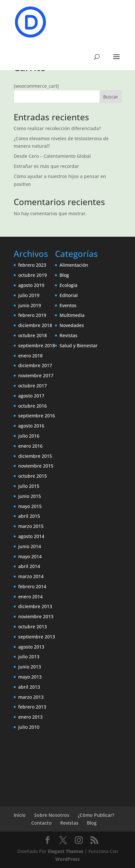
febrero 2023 (32, 265)
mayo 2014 (30, 556)
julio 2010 (29, 727)
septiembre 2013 (37, 637)
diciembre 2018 (35, 325)
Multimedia (72, 315)
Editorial (69, 295)
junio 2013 (30, 667)
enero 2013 (30, 717)
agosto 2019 (31, 285)
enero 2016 (30, 446)
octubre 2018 (33, 335)
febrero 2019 (32, 315)
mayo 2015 (30, 506)
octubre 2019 (33, 275)
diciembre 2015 (35, 456)
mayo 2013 (30, 677)
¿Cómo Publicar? (96, 815)
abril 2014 (29, 566)
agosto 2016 (31, 426)
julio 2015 (29, 486)
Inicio (20, 815)
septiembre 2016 (37, 416)
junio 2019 (30, 305)
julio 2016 (29, 436)
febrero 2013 (32, 707)
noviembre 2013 (36, 616)
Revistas (68, 335)
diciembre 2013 (35, 606)
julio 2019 (29, 295)
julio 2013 (29, 657)
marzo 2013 (31, 697)
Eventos (68, 305)
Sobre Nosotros (52, 815)
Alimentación (74, 265)
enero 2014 (30, 597)
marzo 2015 (31, 526)
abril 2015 (29, 516)
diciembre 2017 (35, 365)
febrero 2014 (32, 586)
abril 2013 (29, 687)
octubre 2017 (33, 386)
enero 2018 (30, 356)
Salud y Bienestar (79, 345)
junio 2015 (30, 496)
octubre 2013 (33, 627)
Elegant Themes (66, 851)
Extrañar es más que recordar (46, 166)
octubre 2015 (33, 476)
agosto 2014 (31, 536)
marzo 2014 (31, 576)
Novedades (72, 325)
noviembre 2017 (36, 375)
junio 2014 (30, 546)
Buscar (111, 97)
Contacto (41, 823)
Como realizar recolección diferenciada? (57, 128)
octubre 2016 (33, 406)
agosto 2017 (31, 396)
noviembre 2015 (36, 466)
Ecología (68, 285)
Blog (64, 275)
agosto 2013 (31, 647)
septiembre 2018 (37, 345)
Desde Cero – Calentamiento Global (52, 156)
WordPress (67, 859)
